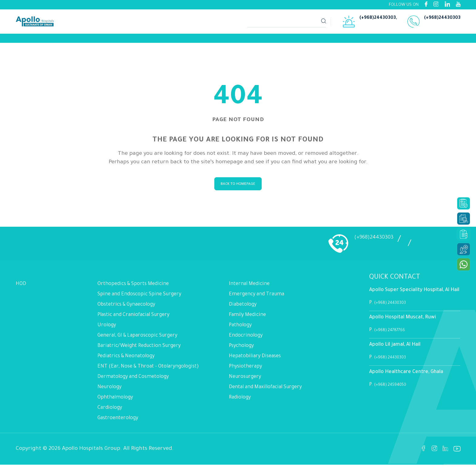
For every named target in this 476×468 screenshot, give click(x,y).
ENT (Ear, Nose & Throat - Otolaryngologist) (148, 370)
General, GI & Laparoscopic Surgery (137, 339)
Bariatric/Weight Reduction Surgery (139, 349)
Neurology (109, 390)
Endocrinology (246, 339)
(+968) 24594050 (394, 388)
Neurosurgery (245, 380)
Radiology (240, 401)
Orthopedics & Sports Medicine (133, 287)
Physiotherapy (245, 370)
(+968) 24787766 (393, 333)
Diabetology (243, 308)
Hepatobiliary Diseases (255, 359)
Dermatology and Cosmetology (133, 380)
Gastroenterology (118, 421)
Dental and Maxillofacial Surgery (265, 390)
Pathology (240, 328)
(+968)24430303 (378, 19)
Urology (107, 328)
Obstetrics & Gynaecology (126, 308)
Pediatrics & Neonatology (126, 359)
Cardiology (110, 411)
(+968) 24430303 (394, 306)
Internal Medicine (249, 287)
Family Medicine (247, 318)
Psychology (241, 349)
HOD (21, 287)
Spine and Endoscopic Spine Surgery (139, 297)
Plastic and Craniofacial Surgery (133, 318)
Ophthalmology (115, 401)
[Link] (43, 39)
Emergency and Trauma (257, 297)
